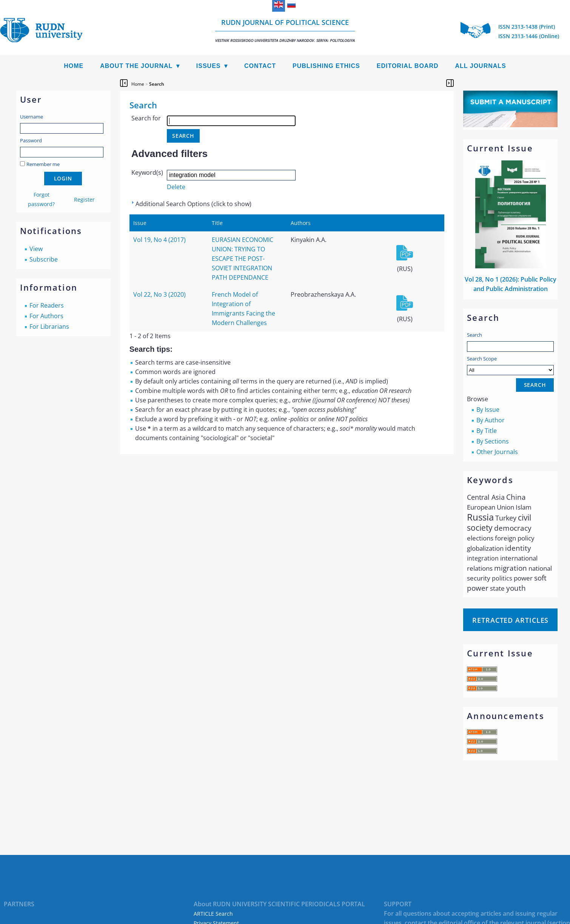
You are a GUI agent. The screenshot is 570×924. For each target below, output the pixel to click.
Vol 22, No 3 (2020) (159, 294)
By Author (491, 420)
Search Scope (510, 365)
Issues (209, 66)
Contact (260, 66)
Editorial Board (408, 66)
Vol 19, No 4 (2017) (159, 240)
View (36, 249)
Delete (176, 187)
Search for (146, 118)
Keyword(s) (147, 172)
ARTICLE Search (213, 914)
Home (74, 66)
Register (84, 199)
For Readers (47, 305)
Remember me (43, 164)
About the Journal (136, 66)
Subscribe (44, 259)
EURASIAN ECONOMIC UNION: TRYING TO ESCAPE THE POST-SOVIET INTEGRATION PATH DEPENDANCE (243, 259)
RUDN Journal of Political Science (285, 30)
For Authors (46, 316)
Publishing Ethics (326, 66)
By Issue (488, 410)
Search (474, 335)
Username (32, 117)
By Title (487, 431)
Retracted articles (510, 620)
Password (31, 140)
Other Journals (497, 452)
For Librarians (49, 326)
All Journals (481, 66)
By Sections (493, 441)
